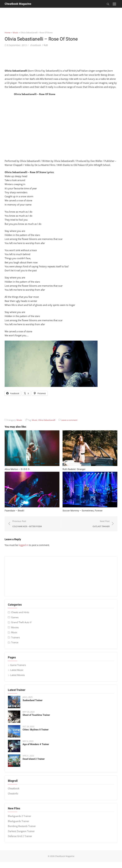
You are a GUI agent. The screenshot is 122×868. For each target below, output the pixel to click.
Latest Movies (17, 675)
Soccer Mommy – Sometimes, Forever (83, 511)
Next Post (101, 524)
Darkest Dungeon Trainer (21, 831)
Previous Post (27, 524)
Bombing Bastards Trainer (22, 826)
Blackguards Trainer (19, 821)
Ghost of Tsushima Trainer (36, 715)
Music (15, 33)
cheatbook (36, 45)
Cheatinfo (13, 793)
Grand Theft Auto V (21, 622)
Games (15, 617)
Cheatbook (14, 788)
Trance (15, 642)
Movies (15, 627)
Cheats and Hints (20, 612)
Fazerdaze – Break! (14, 511)
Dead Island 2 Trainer (34, 759)
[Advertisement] (61, 15)
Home (8, 33)
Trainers (15, 637)
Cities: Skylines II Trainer (36, 730)
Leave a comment (69, 420)
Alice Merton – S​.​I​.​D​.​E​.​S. (17, 469)
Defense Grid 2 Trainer (20, 836)
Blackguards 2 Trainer (20, 816)
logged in (23, 545)
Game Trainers (18, 665)
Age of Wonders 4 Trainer (36, 744)
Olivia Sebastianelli (47, 420)
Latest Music (17, 670)
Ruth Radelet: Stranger (74, 469)
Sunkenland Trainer (33, 700)
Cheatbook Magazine (18, 4)
